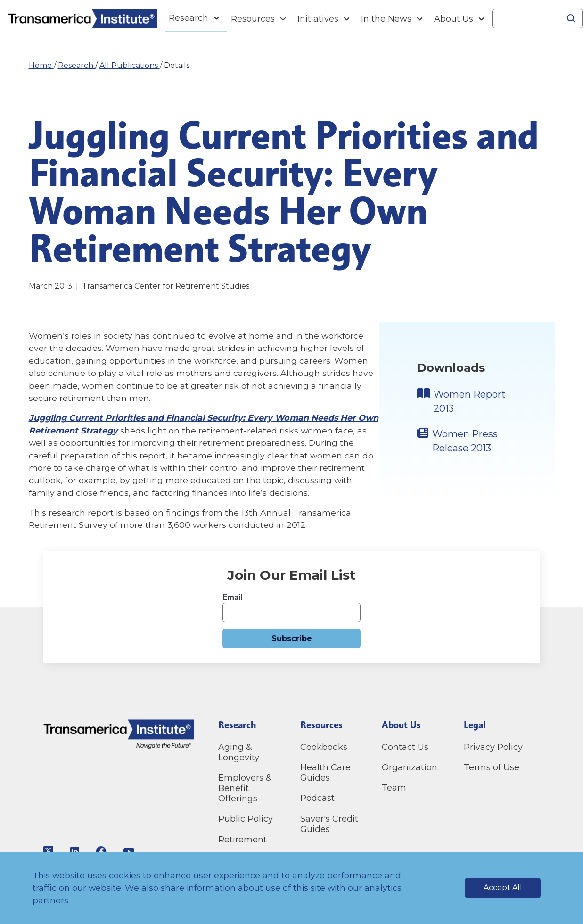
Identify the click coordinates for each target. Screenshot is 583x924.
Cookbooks (324, 747)
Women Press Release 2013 (465, 441)
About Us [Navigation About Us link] (454, 19)
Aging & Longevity (239, 752)
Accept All (503, 887)
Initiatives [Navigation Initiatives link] (318, 19)
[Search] (526, 19)
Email (232, 597)
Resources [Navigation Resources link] (253, 19)
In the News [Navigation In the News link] (386, 19)
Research (77, 65)
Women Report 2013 (470, 401)
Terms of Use (492, 767)
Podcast (317, 798)
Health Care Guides (325, 773)
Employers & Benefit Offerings (245, 788)
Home (41, 65)
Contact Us (406, 747)
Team (394, 788)
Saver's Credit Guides (329, 824)
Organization (410, 767)
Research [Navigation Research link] (189, 18)
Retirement (242, 840)
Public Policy (246, 819)
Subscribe (292, 638)
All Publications (130, 65)
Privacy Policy (493, 747)
